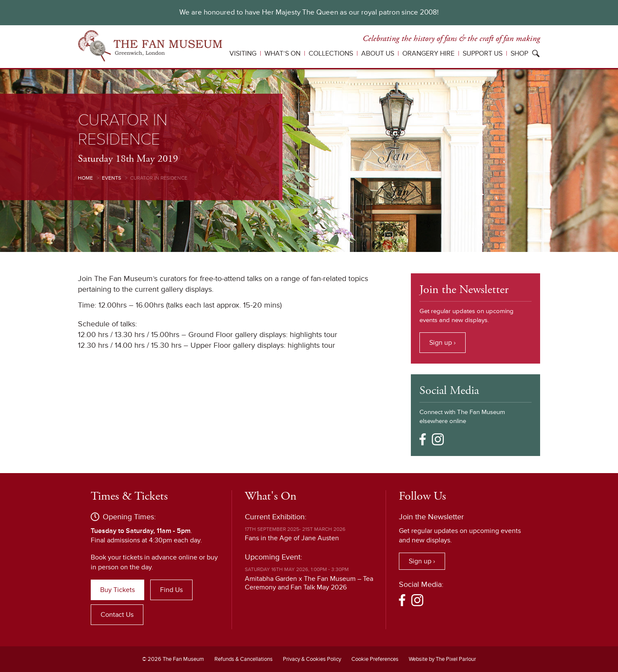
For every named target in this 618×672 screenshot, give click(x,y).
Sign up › (443, 343)
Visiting (243, 53)
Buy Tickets (117, 590)
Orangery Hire (428, 53)
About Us (378, 53)
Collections (331, 53)
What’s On (282, 53)
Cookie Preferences (375, 659)
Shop (519, 53)
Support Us (483, 53)
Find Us (171, 590)
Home (85, 178)
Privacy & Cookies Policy (312, 659)
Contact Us (117, 615)
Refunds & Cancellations (244, 659)
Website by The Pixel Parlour (442, 659)
